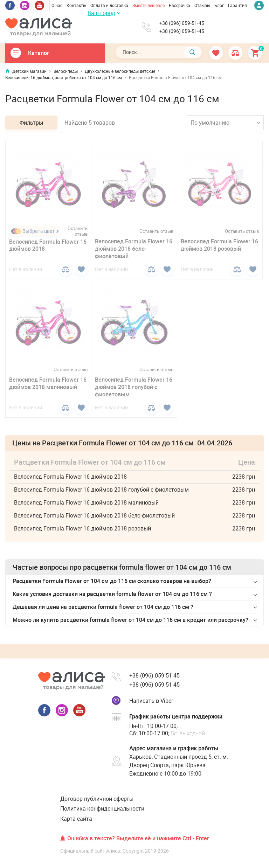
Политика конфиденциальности (102, 808)
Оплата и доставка (109, 5)
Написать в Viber (151, 701)
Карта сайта (76, 819)
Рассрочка (180, 5)
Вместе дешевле (149, 5)
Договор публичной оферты (97, 799)
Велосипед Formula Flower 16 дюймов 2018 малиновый (48, 383)
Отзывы (202, 5)
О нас (57, 5)
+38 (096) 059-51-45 (182, 23)
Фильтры (31, 123)
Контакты (76, 5)
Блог (219, 5)
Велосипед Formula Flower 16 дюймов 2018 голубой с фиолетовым (134, 387)
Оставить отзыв (78, 231)
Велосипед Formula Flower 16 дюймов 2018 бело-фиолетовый (134, 249)
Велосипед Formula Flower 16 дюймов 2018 (48, 245)
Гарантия (237, 5)
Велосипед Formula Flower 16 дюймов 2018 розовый (219, 245)
